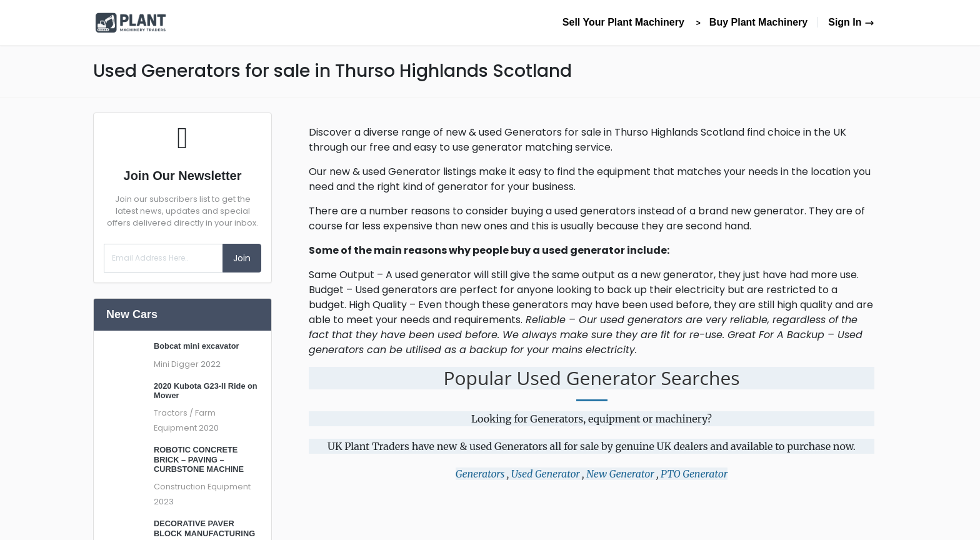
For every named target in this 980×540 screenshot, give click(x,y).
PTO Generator (694, 474)
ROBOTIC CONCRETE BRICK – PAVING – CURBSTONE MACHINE (199, 459)
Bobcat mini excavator (197, 346)
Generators (480, 474)
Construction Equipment (202, 487)
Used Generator (546, 474)
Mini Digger (176, 364)
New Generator (620, 474)
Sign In (851, 22)
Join (242, 258)
